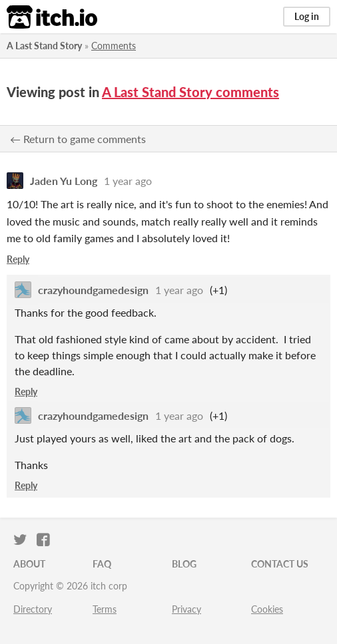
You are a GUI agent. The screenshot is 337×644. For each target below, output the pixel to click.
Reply (18, 259)
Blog (184, 564)
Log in (307, 16)
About (29, 564)
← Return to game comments (78, 139)
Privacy (186, 609)
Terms (105, 609)
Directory (33, 609)
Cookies (267, 609)
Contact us (280, 564)
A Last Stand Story (44, 46)
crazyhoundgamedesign (93, 290)
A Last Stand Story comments (190, 92)
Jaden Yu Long (64, 181)
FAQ (102, 564)
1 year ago (128, 181)
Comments (114, 46)
